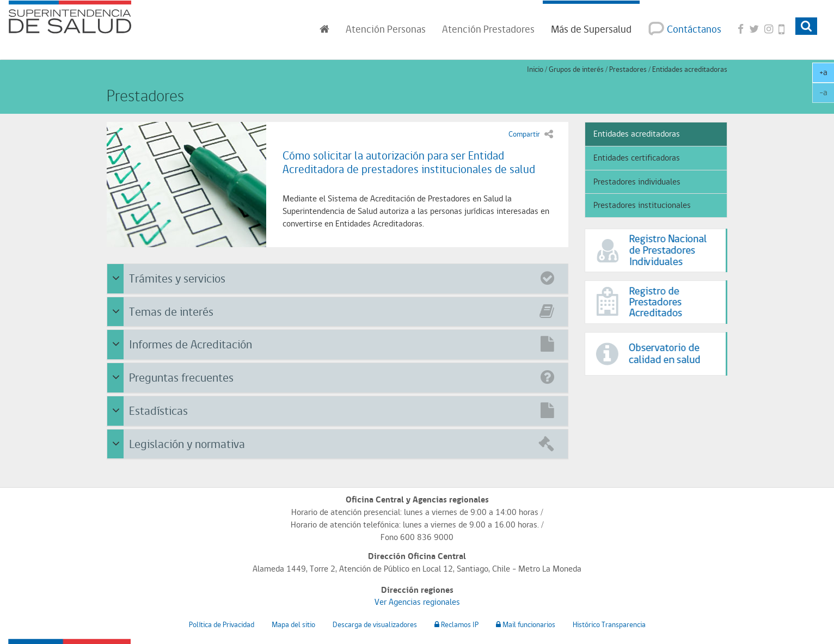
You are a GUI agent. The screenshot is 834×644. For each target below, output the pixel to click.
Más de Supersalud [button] (591, 29)
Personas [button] (386, 29)
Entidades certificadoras (637, 158)
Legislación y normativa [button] (339, 443)
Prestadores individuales (637, 182)
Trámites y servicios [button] (339, 277)
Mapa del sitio (293, 624)
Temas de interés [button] (339, 311)
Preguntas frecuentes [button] (339, 376)
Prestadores (628, 69)
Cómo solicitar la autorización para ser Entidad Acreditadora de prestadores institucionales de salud (409, 162)
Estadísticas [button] (339, 410)
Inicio (535, 69)
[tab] (338, 279)
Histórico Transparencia (609, 624)
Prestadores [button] (488, 29)
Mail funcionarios (526, 624)
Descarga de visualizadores (375, 624)
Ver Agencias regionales (417, 602)
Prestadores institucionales (642, 205)
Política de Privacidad (222, 624)
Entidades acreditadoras (690, 69)
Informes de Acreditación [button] (339, 343)
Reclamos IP (456, 624)
